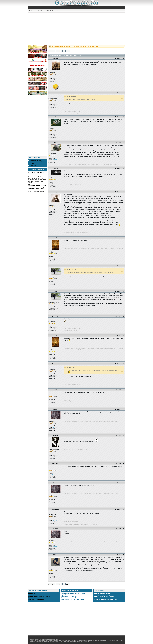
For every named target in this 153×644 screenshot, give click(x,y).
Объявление (33, 165)
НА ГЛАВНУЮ (33, 637)
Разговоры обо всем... (93, 46)
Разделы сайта (49, 11)
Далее (68, 51)
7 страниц (51, 51)
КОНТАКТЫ (47, 637)
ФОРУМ (40, 11)
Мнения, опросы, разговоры (78, 46)
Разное (58, 11)
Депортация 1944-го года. (36, 160)
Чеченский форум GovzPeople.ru (61, 46)
